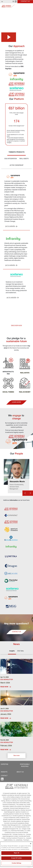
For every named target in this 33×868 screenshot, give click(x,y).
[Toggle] (31, 6)
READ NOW (6, 687)
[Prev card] (25, 493)
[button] (13, 2)
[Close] (31, 844)
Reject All (16, 853)
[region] (16, 854)
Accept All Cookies (16, 858)
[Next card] (30, 493)
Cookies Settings (16, 863)
